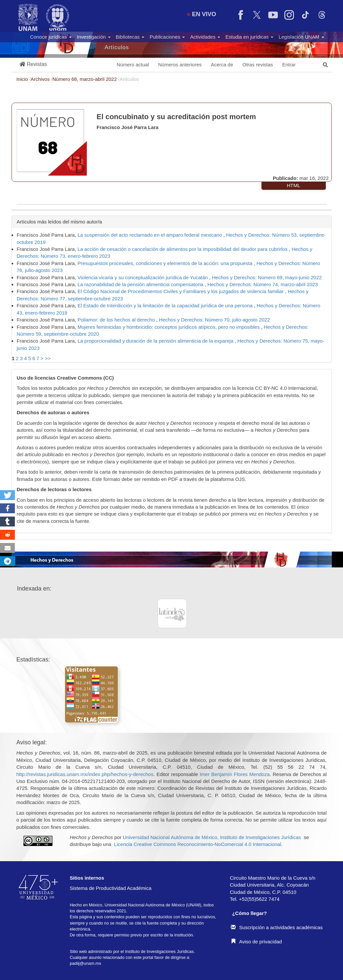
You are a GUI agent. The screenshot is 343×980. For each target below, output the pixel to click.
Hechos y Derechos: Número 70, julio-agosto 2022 (215, 320)
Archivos (41, 79)
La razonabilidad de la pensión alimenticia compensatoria (141, 284)
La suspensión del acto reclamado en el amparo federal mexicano (151, 235)
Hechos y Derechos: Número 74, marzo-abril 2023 (262, 284)
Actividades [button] (205, 37)
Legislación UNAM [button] (301, 37)
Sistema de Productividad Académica (111, 888)
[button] (33, 65)
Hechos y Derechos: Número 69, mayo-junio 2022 (267, 277)
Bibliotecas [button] (130, 37)
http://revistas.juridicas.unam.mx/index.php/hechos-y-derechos (85, 774)
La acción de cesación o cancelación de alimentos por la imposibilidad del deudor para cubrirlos (183, 249)
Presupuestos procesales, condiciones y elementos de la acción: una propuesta (166, 263)
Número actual (133, 65)
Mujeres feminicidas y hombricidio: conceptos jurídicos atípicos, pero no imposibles (169, 327)
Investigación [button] (94, 37)
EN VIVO (201, 14)
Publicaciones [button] (167, 37)
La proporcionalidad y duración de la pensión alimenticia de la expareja (156, 341)
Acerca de (222, 65)
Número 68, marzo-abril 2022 (85, 79)
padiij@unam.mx (85, 963)
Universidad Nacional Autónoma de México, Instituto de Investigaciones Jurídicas (212, 837)
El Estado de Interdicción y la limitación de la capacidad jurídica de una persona (166, 305)
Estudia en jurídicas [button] (249, 37)
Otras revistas (258, 65)
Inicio (23, 79)
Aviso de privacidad (256, 942)
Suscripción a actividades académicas (277, 927)
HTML (294, 185)
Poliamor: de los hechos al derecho (117, 320)
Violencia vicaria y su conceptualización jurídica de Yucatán (143, 277)
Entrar (289, 65)
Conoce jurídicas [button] (51, 37)
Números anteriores (180, 65)
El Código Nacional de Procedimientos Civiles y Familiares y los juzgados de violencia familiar (181, 291)
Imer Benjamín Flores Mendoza (235, 774)
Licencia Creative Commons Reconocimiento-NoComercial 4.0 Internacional (197, 844)
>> (48, 358)
